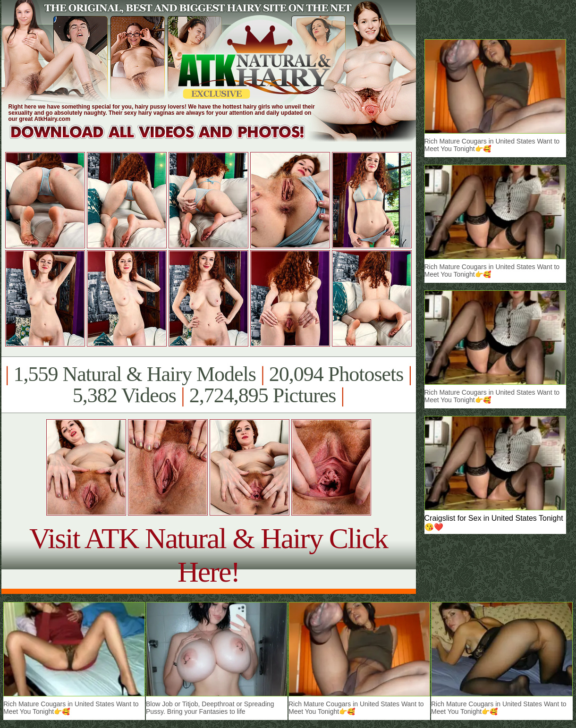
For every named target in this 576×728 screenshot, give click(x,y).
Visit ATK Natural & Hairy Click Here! (208, 555)
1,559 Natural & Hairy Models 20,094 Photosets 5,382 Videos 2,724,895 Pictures (208, 385)
